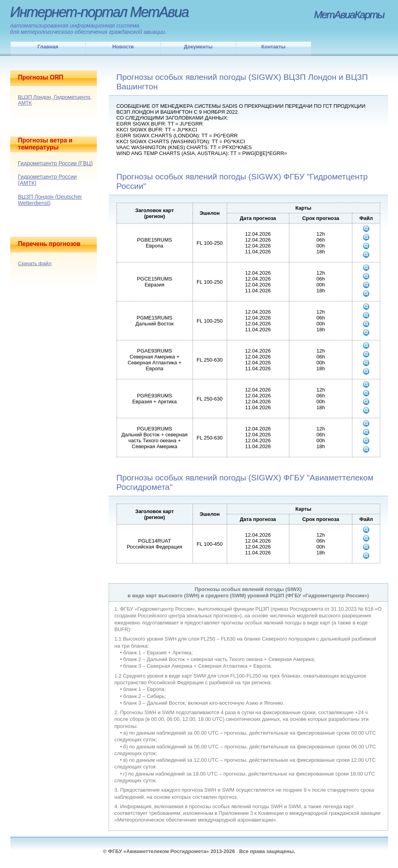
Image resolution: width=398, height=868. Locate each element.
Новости (123, 47)
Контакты (273, 47)
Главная (48, 47)
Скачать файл (35, 263)
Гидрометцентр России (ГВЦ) (56, 163)
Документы (198, 47)
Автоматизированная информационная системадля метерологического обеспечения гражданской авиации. (89, 29)
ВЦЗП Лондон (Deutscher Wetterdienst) (50, 200)
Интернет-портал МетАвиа (99, 12)
